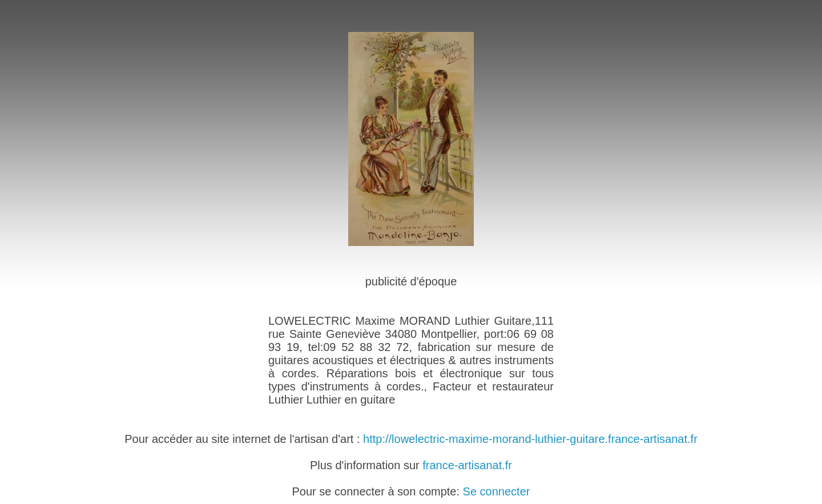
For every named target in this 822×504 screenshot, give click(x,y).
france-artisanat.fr (467, 465)
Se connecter (497, 491)
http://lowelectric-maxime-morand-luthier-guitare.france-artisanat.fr (530, 439)
